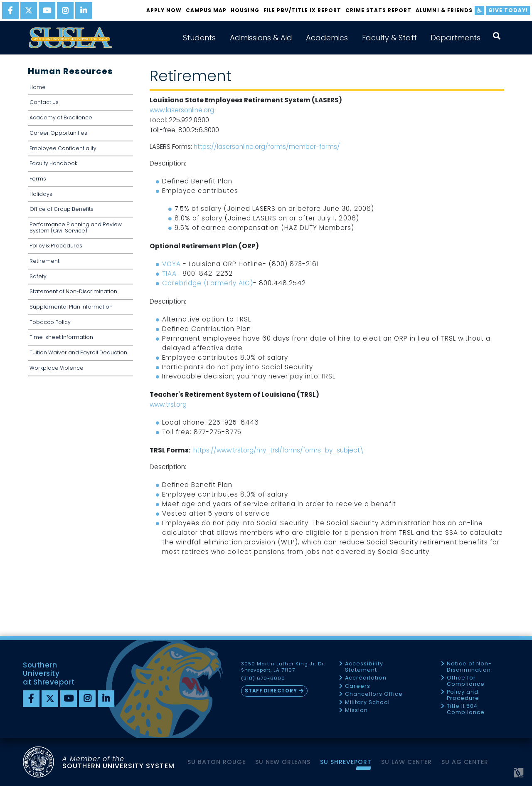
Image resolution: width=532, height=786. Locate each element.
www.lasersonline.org (182, 110)
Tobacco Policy (50, 322)
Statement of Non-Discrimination (73, 291)
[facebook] (10, 10)
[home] (71, 38)
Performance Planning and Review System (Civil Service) (76, 227)
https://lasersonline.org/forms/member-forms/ (267, 147)
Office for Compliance (466, 681)
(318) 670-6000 (263, 678)
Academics (327, 38)
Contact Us (44, 102)
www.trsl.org (168, 404)
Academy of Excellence (61, 117)
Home (38, 87)
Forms (38, 179)
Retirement (44, 261)
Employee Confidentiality (63, 148)
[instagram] (65, 10)
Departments (456, 38)
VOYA (171, 264)
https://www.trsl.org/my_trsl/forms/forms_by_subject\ (278, 450)
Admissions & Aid (261, 38)
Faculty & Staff (389, 38)
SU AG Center (465, 762)
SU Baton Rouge (217, 762)
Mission (356, 711)
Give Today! (508, 10)
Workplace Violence (57, 368)
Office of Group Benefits (62, 209)
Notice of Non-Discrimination (469, 667)
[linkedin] (84, 10)
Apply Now (164, 10)
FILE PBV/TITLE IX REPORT (302, 10)
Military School (367, 703)
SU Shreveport (346, 762)
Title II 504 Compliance (466, 709)
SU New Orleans (283, 762)
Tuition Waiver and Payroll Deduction (78, 352)
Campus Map (206, 10)
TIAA (169, 273)
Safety (38, 276)
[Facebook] (31, 699)
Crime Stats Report (378, 10)
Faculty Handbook (53, 163)
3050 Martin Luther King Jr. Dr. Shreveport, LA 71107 (283, 667)
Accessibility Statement (364, 667)
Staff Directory (271, 691)
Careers (358, 686)
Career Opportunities (58, 133)
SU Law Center (406, 762)
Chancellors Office (374, 694)
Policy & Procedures (56, 246)
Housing (245, 10)
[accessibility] (479, 10)
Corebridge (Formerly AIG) (208, 283)
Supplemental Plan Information (71, 307)
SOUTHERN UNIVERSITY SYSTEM (118, 762)
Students (199, 38)
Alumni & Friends (444, 10)
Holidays (41, 194)
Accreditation (366, 678)
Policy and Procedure (463, 695)
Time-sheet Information (61, 337)
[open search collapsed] (497, 36)
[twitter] (29, 10)
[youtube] (47, 10)
